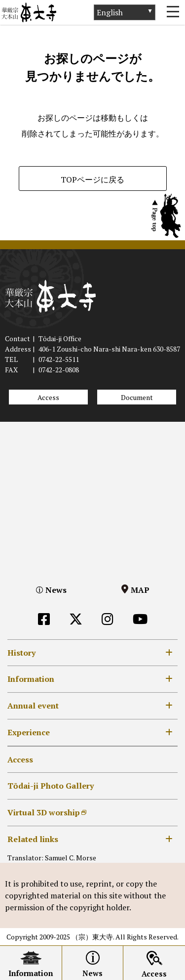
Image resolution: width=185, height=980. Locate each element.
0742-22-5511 (59, 359)
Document (137, 397)
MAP (140, 590)
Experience (29, 732)
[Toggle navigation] (173, 12)
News (56, 590)
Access (48, 397)
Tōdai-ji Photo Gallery (51, 786)
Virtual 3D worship (44, 812)
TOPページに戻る (92, 179)
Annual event (33, 706)
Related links (33, 839)
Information (31, 679)
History (21, 653)
